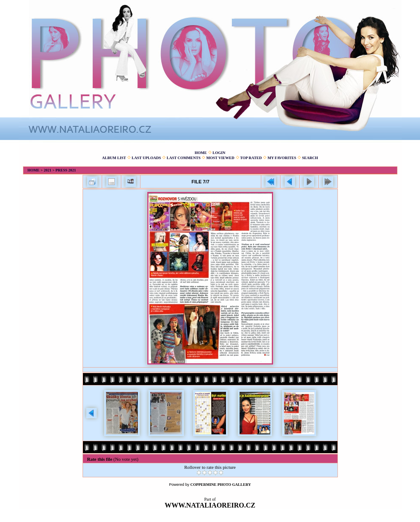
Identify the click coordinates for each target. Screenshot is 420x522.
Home (201, 153)
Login (219, 153)
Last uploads (147, 158)
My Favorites (282, 158)
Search (310, 158)
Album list (114, 158)
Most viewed (220, 158)
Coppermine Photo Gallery (221, 485)
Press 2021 (66, 170)
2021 (48, 170)
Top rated (251, 158)
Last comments (184, 158)
